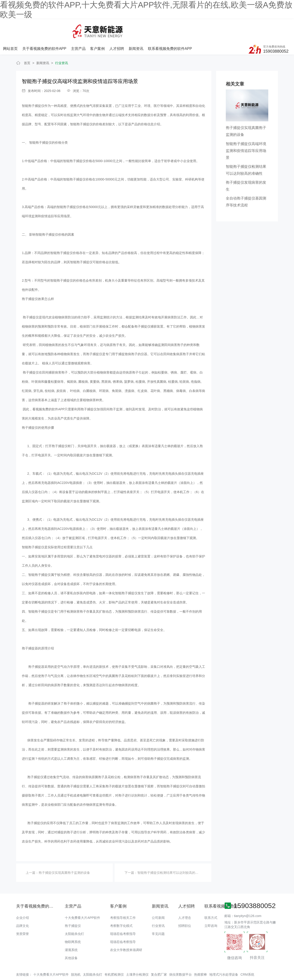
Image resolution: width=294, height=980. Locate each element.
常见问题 (158, 915)
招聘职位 (185, 907)
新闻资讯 (185, 27)
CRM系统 (247, 956)
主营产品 (128, 27)
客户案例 (147, 27)
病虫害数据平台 (181, 956)
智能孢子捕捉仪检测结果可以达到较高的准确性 (171, 854)
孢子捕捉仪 (73, 907)
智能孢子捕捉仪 (33, 87)
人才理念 (185, 899)
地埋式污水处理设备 (224, 956)
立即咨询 (211, 907)
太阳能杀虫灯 (74, 915)
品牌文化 (23, 907)
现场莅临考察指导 (123, 915)
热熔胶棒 (201, 956)
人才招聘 (166, 27)
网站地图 (6, 977)
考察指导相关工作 (123, 899)
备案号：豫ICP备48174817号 (214, 967)
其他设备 (71, 939)
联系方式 (211, 899)
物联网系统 (73, 923)
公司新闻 (158, 899)
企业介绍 (23, 899)
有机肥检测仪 (114, 956)
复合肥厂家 (159, 956)
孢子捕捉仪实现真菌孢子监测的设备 (64, 854)
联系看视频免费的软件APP (219, 27)
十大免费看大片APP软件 (82, 899)
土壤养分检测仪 (137, 956)
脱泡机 (76, 956)
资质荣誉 (23, 915)
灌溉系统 (71, 931)
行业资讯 (62, 44)
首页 (27, 44)
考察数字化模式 (121, 907)
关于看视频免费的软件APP (94, 27)
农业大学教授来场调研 (126, 931)
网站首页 (61, 27)
